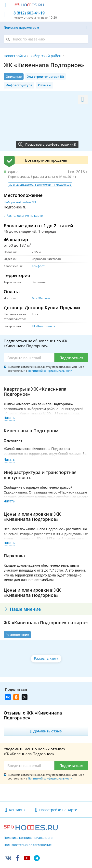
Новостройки (15, 56)
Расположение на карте (25, 216)
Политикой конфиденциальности (50, 371)
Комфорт (38, 266)
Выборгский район (45, 56)
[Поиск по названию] (46, 39)
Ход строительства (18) (46, 77)
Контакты (17, 810)
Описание (14, 77)
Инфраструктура (19, 85)
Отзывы (45, 85)
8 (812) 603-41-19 (29, 13)
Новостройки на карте (58, 810)
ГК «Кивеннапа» (43, 326)
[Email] (29, 358)
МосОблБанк (41, 298)
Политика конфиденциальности (28, 838)
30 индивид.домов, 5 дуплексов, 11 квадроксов (40, 185)
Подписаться (71, 358)
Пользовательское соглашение (28, 845)
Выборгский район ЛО (20, 202)
